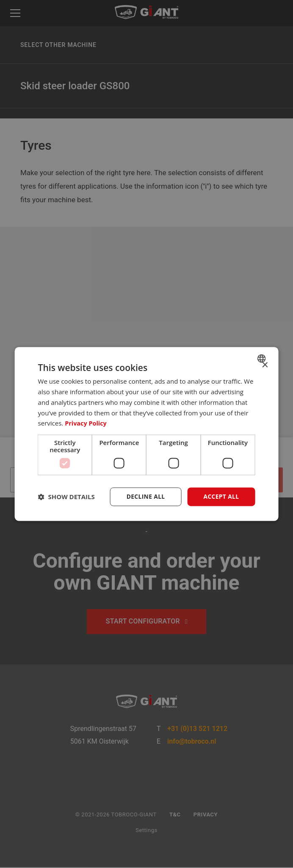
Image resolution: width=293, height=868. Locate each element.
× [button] (264, 365)
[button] (66, 497)
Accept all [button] (221, 496)
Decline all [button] (145, 496)
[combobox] (262, 358)
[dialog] (147, 434)
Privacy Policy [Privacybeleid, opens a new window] (87, 423)
